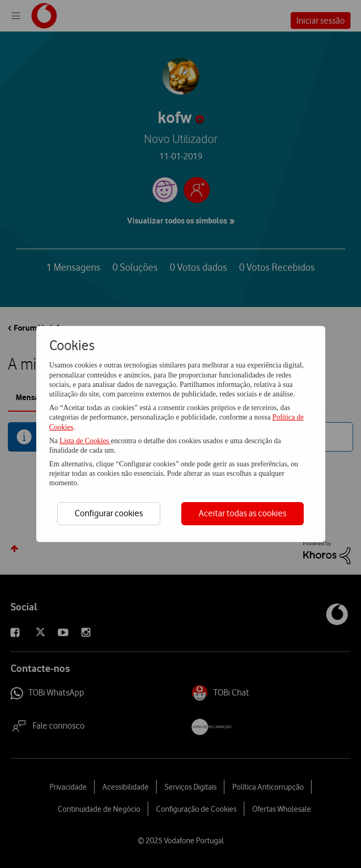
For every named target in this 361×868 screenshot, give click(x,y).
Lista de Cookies (85, 441)
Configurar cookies (109, 513)
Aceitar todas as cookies (243, 513)
